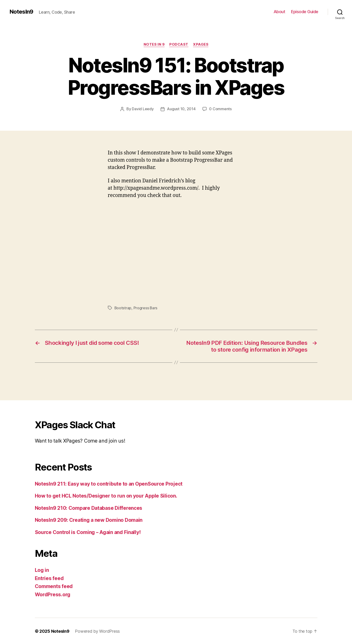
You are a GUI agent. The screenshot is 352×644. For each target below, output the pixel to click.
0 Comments (220, 109)
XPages (201, 44)
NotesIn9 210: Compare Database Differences (89, 508)
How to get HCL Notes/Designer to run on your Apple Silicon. (106, 495)
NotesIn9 (21, 12)
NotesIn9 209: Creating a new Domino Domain (89, 520)
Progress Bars (146, 308)
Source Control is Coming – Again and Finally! (88, 532)
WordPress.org (53, 594)
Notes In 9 (154, 44)
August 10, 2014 (181, 109)
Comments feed (54, 586)
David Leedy (143, 109)
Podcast (179, 44)
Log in (42, 570)
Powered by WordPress (97, 631)
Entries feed (49, 578)
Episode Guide (305, 12)
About (279, 12)
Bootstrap (123, 308)
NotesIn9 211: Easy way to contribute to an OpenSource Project (109, 483)
